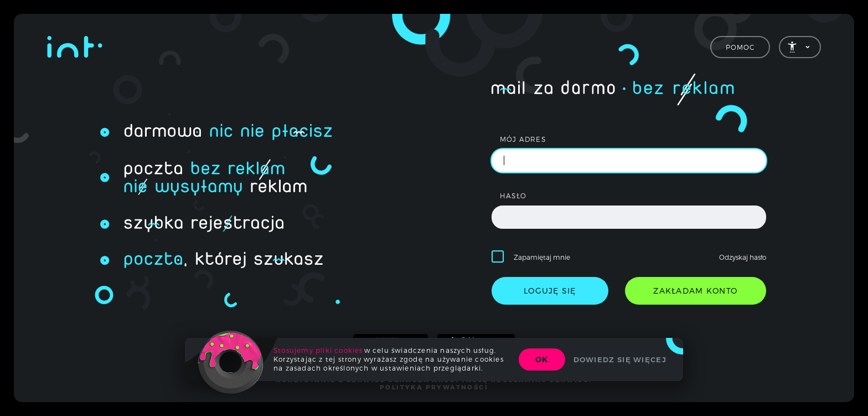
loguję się (550, 291)
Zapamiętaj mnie (542, 257)
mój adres (523, 139)
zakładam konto (695, 291)
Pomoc (740, 47)
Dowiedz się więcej (620, 359)
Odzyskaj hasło (743, 257)
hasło (513, 196)
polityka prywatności (434, 387)
